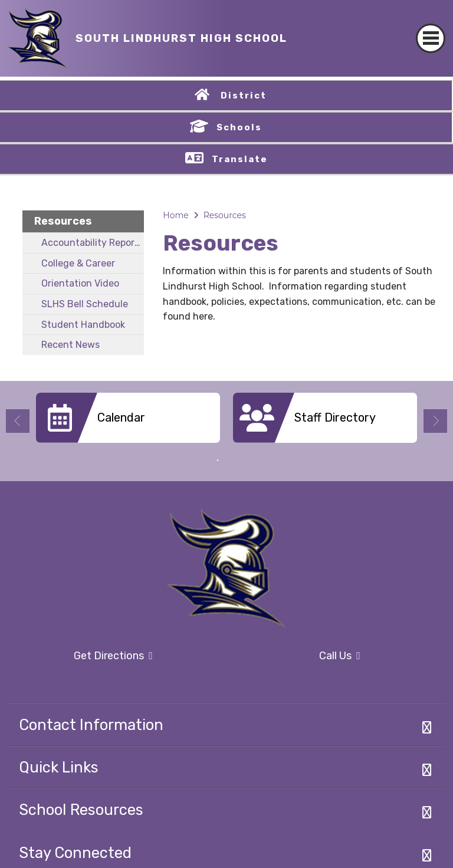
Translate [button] (240, 159)
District (244, 96)
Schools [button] (239, 127)
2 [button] (235, 461)
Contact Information (91, 725)
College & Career (78, 263)
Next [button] (435, 421)
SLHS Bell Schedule (85, 304)
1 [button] (218, 461)
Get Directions (80, 660)
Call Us (297, 656)
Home (175, 215)
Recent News (70, 345)
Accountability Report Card (93, 243)
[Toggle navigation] (431, 28)
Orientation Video (80, 283)
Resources (63, 221)
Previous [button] (18, 421)
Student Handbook (83, 325)
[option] (128, 422)
